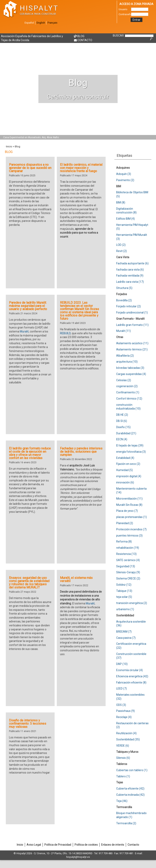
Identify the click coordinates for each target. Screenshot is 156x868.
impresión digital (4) (129, 476)
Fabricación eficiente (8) (131, 682)
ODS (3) (121, 705)
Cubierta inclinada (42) (130, 795)
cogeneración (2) (127, 386)
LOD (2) (121, 245)
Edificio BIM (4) (125, 219)
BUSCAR (118, 36)
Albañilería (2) (125, 356)
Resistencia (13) (126, 554)
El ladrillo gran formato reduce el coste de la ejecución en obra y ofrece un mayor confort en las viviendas (30, 453)
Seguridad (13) (126, 566)
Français (52, 23)
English (41, 23)
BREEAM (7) (124, 632)
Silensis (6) (123, 758)
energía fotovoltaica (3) (131, 452)
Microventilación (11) (129, 499)
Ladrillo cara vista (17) (130, 282)
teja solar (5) (124, 597)
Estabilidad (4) (125, 458)
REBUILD (65, 333)
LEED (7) (121, 688)
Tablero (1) (123, 776)
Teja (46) (122, 801)
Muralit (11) (123, 331)
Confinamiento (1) (128, 392)
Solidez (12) (124, 585)
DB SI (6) (122, 421)
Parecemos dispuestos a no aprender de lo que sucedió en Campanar (30, 168)
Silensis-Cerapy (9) (128, 572)
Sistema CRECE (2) (128, 578)
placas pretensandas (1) (131, 517)
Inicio (9, 146)
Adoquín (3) (124, 174)
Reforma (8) (124, 542)
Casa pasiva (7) (126, 638)
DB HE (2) (122, 415)
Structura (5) (124, 288)
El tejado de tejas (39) (130, 445)
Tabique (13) (124, 591)
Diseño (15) (123, 427)
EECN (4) (122, 439)
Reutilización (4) (126, 733)
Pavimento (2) (125, 180)
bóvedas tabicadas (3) (130, 368)
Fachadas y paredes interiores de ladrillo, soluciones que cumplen (81, 452)
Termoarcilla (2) (126, 823)
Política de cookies (86, 845)
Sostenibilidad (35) (128, 739)
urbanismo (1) (125, 609)
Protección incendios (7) (131, 529)
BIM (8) (121, 202)
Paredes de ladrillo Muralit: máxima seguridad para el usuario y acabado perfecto (28, 306)
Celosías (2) (124, 380)
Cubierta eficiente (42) (130, 789)
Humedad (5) (124, 470)
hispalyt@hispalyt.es (78, 857)
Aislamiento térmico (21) (132, 349)
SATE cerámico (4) (128, 560)
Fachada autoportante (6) (132, 263)
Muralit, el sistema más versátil (76, 579)
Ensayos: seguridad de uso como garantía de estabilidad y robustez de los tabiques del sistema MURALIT (29, 583)
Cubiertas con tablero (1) (132, 770)
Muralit (24, 331)
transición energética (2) (132, 603)
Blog (81, 36)
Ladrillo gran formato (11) (132, 325)
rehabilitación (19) (128, 548)
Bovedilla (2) (124, 300)
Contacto (85, 40)
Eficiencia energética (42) (132, 676)
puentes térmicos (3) (129, 536)
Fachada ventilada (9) (130, 276)
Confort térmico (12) (129, 399)
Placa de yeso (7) (127, 511)
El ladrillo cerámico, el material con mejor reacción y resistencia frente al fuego (81, 168)
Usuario (123, 9)
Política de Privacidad (58, 845)
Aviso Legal (34, 845)
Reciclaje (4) (124, 717)
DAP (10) (122, 664)
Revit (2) (121, 251)
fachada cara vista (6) (130, 270)
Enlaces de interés (113, 845)
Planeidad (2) (125, 523)
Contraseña (125, 14)
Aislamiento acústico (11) (132, 343)
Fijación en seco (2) (128, 464)
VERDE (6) (123, 746)
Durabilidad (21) (126, 433)
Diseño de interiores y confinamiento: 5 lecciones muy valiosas (28, 724)
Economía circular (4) (129, 670)
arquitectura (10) (127, 362)
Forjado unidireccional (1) (132, 312)
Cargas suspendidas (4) (131, 374)
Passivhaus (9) (125, 711)
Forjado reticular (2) (128, 306)
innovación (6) (125, 482)
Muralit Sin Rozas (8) (129, 505)
